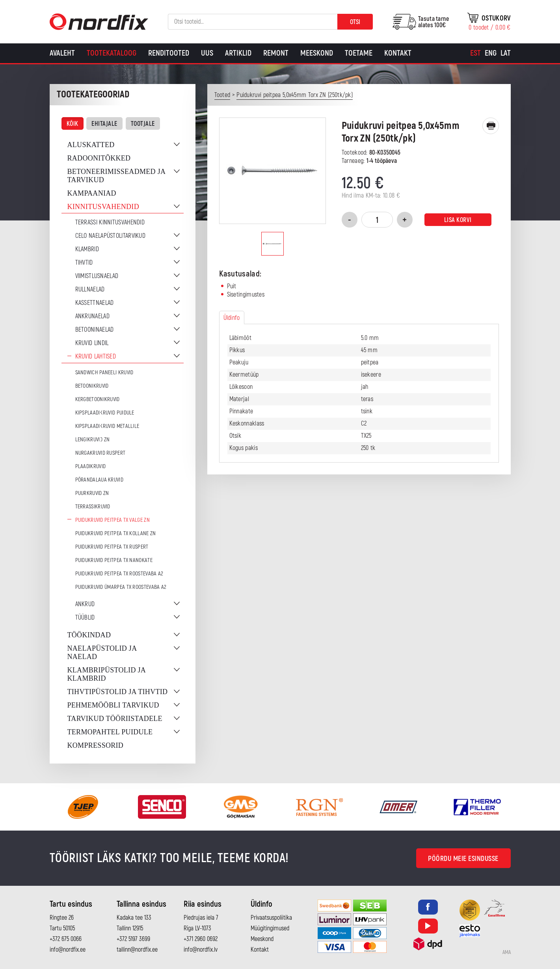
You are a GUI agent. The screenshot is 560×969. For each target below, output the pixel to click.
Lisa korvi (458, 220)
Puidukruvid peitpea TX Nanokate (114, 560)
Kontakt (398, 53)
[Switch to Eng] (491, 53)
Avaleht (62, 53)
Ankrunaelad (92, 316)
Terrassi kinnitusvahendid (110, 222)
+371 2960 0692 (201, 939)
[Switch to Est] (475, 53)
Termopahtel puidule (110, 732)
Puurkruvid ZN (92, 493)
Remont (276, 53)
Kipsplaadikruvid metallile (107, 426)
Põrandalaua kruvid (99, 480)
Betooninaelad (95, 330)
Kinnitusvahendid (103, 207)
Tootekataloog (112, 53)
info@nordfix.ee (68, 950)
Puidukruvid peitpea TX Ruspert (112, 547)
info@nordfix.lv (201, 950)
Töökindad (89, 635)
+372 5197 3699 (133, 939)
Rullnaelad (90, 289)
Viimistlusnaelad (97, 276)
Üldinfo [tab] (232, 318)
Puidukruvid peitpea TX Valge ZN (113, 520)
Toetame (359, 53)
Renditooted (169, 53)
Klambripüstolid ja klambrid (107, 674)
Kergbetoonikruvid (98, 399)
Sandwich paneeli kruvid (104, 372)
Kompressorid (96, 745)
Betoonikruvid (92, 386)
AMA (507, 952)
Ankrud (85, 604)
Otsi (355, 22)
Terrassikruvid (93, 507)
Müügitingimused (270, 928)
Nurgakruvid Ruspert (100, 453)
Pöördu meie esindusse (463, 859)
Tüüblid (85, 618)
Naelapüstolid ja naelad (102, 653)
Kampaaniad (92, 193)
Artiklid (238, 53)
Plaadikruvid (91, 466)
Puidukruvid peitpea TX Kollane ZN (116, 533)
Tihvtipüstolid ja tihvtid (118, 692)
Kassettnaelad (95, 303)
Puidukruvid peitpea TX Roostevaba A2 (119, 574)
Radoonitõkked (99, 158)
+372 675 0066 (66, 939)
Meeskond (317, 53)
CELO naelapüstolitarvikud (111, 236)
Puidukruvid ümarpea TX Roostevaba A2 (121, 587)
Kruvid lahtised (96, 357)
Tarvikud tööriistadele (115, 719)
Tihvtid (84, 263)
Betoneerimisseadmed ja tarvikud (116, 176)
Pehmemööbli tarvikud (113, 705)
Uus (207, 53)
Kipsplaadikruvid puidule (105, 413)
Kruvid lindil (92, 343)
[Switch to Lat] (506, 53)
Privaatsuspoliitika (271, 918)
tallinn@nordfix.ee (137, 950)
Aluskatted (91, 145)
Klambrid (87, 249)
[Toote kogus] (377, 220)
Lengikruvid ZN (93, 440)
